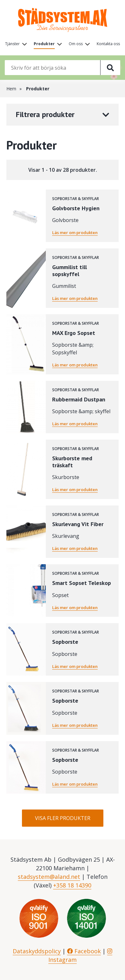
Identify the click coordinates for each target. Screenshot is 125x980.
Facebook (84, 951)
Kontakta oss (108, 44)
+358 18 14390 (72, 885)
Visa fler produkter (63, 818)
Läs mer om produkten (75, 233)
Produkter (44, 44)
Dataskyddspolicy (37, 951)
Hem (11, 89)
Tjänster (12, 44)
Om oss (76, 44)
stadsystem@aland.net (49, 877)
